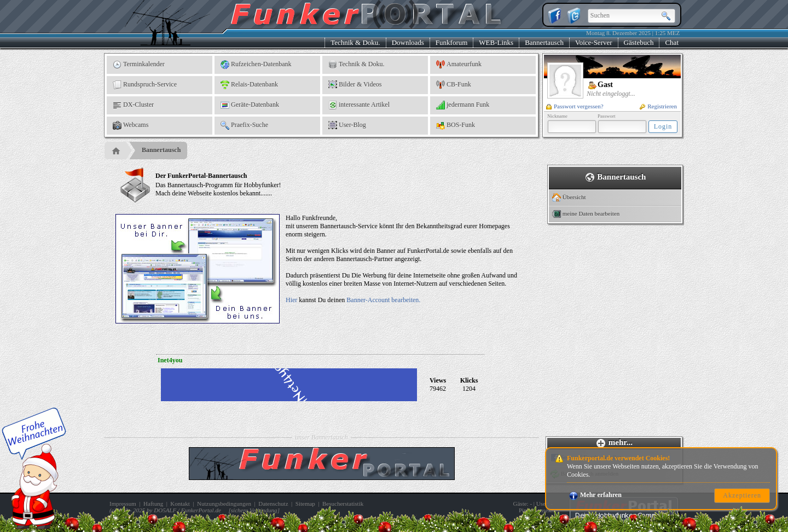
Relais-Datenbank (249, 85)
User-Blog (347, 125)
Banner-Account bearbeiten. (383, 300)
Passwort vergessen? (575, 106)
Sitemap (305, 504)
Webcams (131, 125)
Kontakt (180, 504)
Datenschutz (273, 504)
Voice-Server (594, 42)
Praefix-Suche (244, 125)
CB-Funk (454, 85)
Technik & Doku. (355, 42)
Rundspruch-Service (145, 85)
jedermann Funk (463, 105)
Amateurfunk (459, 65)
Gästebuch (639, 42)
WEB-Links (496, 42)
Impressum (123, 504)
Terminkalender (139, 65)
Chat (672, 42)
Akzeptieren (742, 495)
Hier (291, 300)
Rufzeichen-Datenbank (256, 65)
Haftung (153, 504)
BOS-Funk (456, 125)
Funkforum (452, 42)
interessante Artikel (359, 105)
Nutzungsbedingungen (224, 504)
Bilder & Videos (355, 85)
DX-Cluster (133, 105)
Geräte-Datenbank (250, 105)
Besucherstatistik (343, 504)
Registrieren (658, 106)
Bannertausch (544, 42)
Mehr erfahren (595, 495)
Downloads (408, 42)
